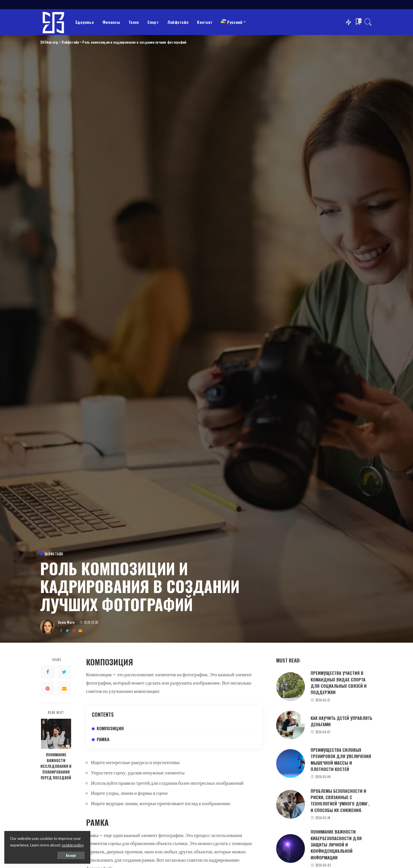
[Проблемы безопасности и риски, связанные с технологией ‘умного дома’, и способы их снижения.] (291, 804)
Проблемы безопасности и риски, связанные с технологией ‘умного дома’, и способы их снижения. (340, 800)
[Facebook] (61, 631)
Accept (71, 855)
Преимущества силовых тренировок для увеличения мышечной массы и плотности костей (341, 759)
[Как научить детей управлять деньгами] (291, 725)
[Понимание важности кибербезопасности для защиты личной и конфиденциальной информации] (291, 848)
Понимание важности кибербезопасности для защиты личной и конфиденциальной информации (336, 844)
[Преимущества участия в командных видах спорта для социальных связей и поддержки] (291, 687)
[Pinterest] (74, 631)
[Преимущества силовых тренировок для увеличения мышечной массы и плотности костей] (291, 764)
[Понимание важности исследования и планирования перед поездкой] (56, 734)
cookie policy (73, 845)
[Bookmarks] (358, 22)
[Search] (368, 22)
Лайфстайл (54, 554)
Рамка (103, 739)
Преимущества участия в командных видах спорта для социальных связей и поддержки (339, 682)
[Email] (80, 631)
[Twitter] (67, 631)
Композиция (110, 728)
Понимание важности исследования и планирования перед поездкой (56, 766)
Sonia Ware (66, 622)
